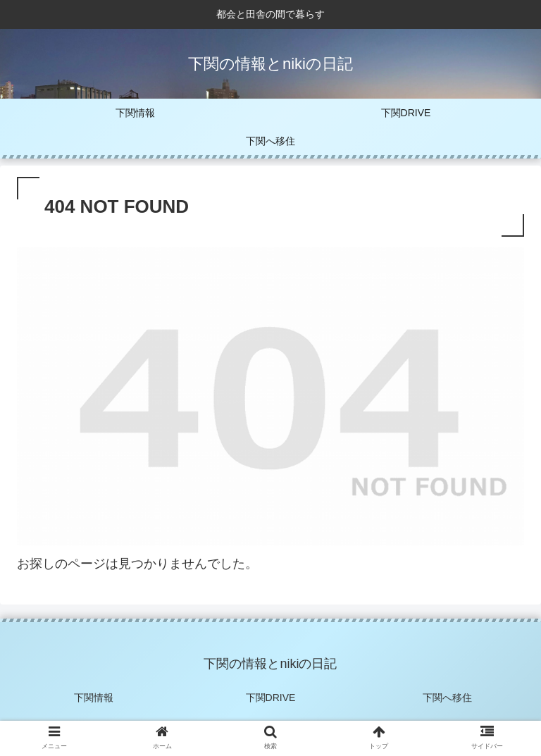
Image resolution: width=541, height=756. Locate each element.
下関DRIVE (271, 698)
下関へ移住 (447, 698)
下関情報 (94, 698)
